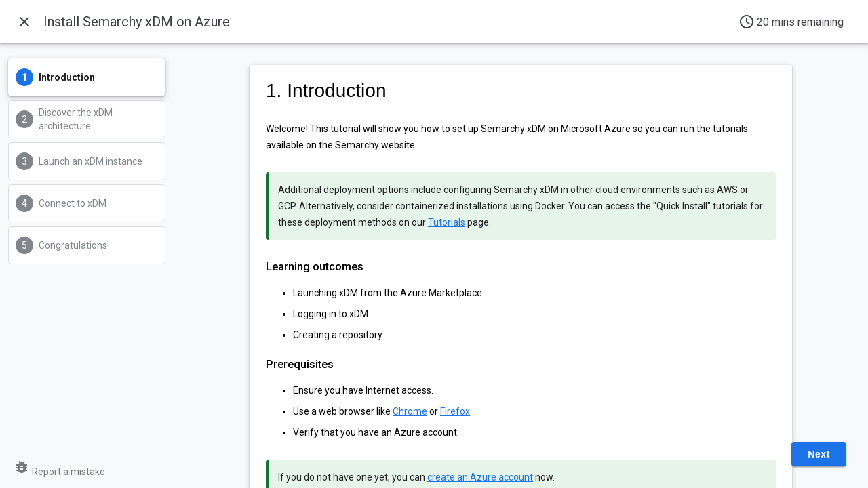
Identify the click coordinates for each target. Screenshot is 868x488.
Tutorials (447, 222)
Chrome (410, 411)
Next (819, 454)
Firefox (455, 411)
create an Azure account (480, 477)
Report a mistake (59, 472)
